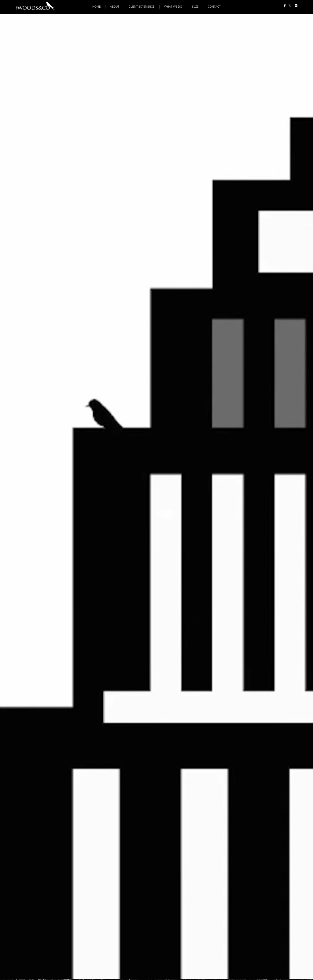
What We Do (173, 7)
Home (96, 7)
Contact (214, 7)
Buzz (195, 7)
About (115, 7)
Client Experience (142, 7)
